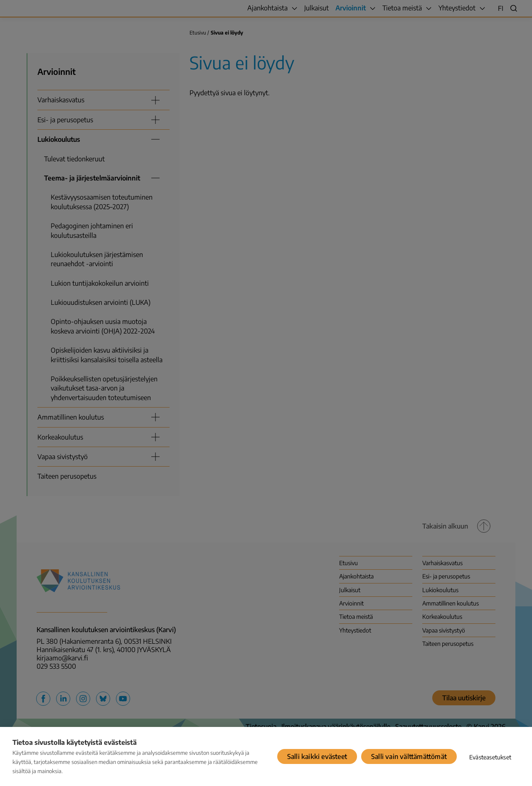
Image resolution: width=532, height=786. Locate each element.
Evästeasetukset (490, 757)
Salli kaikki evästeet (317, 756)
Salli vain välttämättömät (409, 756)
